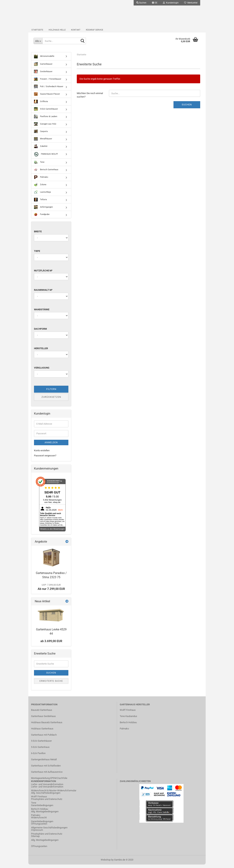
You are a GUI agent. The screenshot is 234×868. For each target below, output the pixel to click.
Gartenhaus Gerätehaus (43, 720)
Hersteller (41, 352)
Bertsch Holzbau (128, 726)
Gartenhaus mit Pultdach (44, 738)
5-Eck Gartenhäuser (46, 113)
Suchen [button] (141, 3)
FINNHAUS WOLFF (46, 158)
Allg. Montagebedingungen (45, 815)
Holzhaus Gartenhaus (42, 732)
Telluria (40, 203)
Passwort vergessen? (45, 459)
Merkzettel (191, 3)
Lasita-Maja (42, 196)
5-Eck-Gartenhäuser (41, 744)
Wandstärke (42, 313)
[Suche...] (38, 44)
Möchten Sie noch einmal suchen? (90, 99)
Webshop (106, 863)
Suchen (187, 108)
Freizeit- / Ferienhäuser (48, 83)
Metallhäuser (43, 143)
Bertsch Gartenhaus (46, 173)
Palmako (41, 181)
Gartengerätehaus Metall (44, 763)
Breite (38, 235)
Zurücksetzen (51, 401)
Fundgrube (42, 218)
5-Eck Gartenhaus (40, 751)
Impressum (37, 834)
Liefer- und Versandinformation (47, 790)
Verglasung (42, 371)
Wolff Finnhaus (128, 714)
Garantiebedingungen (42, 809)
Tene (39, 166)
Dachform (40, 332)
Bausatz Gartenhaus (42, 714)
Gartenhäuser (43, 68)
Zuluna (40, 188)
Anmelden (51, 446)
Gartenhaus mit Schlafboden (46, 769)
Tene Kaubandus (128, 720)
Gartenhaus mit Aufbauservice (47, 776)
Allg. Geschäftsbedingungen (46, 797)
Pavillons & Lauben (46, 120)
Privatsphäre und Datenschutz (47, 803)
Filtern (51, 393)
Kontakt (76, 32)
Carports (41, 135)
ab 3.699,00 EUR (51, 645)
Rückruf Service (95, 32)
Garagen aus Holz (45, 128)
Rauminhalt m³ (43, 294)
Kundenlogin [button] (171, 3)
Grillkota (41, 105)
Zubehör (41, 150)
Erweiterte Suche (51, 684)
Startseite (37, 32)
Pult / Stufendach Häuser (49, 90)
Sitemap (35, 840)
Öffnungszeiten (39, 827)
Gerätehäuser (43, 75)
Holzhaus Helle (57, 32)
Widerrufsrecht (39, 821)
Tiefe (37, 255)
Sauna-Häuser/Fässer (47, 98)
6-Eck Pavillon (38, 757)
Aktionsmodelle (44, 60)
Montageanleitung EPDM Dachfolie (49, 782)
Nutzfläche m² (43, 274)
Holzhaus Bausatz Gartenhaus (47, 726)
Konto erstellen (42, 454)
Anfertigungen (43, 211)
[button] (155, 3)
